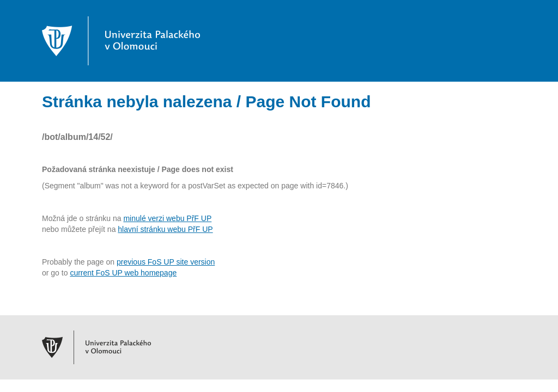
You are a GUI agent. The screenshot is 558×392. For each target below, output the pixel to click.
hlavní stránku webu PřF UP (165, 229)
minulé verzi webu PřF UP (167, 218)
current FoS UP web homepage (123, 273)
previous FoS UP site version (166, 262)
